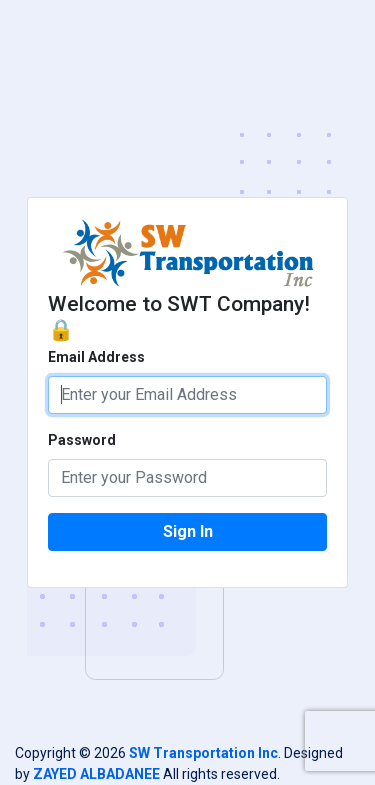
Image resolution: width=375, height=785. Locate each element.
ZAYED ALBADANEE (96, 774)
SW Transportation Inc (203, 753)
